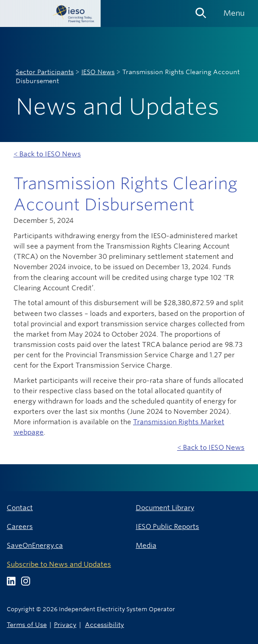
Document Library (165, 508)
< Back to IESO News (47, 154)
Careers (20, 526)
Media (146, 545)
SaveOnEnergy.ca (35, 545)
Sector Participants (45, 72)
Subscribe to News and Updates (59, 564)
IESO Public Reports (167, 526)
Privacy (65, 624)
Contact (20, 508)
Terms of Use (27, 624)
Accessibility (105, 624)
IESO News (98, 72)
